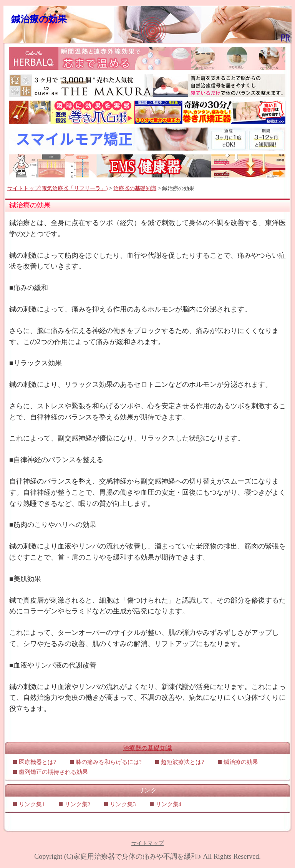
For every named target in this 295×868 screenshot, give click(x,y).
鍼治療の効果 (39, 19)
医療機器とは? (37, 762)
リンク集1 (32, 804)
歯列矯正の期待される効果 (53, 772)
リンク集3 (123, 804)
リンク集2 (78, 804)
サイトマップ (147, 843)
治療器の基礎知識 (135, 188)
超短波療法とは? (182, 762)
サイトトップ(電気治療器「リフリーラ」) (57, 188)
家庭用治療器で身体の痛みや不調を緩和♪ (137, 856)
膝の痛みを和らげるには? (109, 762)
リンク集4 (169, 804)
